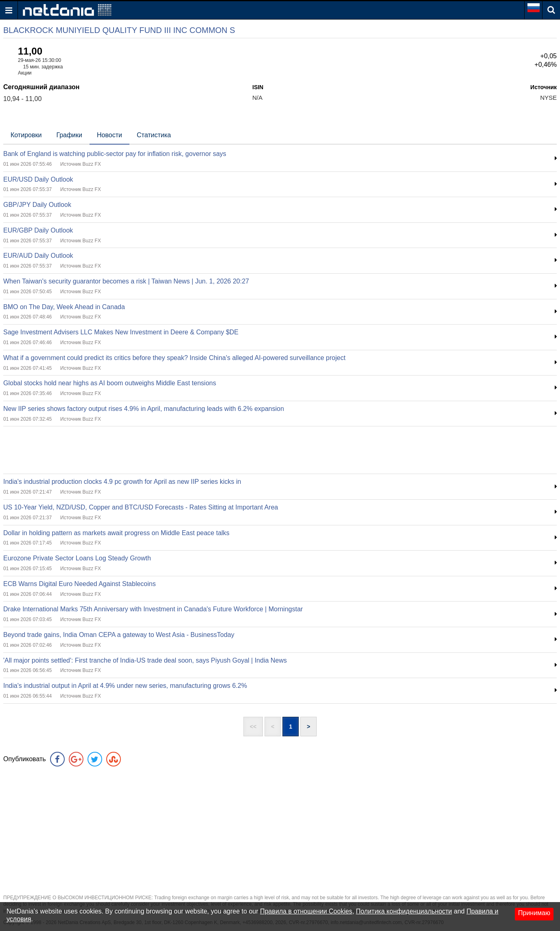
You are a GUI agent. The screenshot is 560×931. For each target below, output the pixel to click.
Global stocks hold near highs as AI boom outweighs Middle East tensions (110, 383)
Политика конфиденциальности (404, 911)
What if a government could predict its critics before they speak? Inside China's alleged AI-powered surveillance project (174, 358)
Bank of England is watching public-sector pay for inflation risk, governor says (115, 154)
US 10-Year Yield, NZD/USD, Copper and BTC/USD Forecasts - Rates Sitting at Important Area (141, 507)
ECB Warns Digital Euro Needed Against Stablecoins (80, 584)
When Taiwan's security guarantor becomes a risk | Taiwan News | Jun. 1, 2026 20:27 (126, 281)
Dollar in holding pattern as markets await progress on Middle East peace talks (116, 533)
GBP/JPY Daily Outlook (37, 205)
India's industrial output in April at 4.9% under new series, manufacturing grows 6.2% (125, 686)
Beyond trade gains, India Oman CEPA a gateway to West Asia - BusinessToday (119, 635)
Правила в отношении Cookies (306, 911)
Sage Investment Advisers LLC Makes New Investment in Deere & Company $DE (121, 332)
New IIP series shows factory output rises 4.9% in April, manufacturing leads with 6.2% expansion (144, 409)
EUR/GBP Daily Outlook (38, 230)
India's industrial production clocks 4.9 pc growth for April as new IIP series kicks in (122, 482)
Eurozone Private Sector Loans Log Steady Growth (77, 558)
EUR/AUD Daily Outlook (38, 256)
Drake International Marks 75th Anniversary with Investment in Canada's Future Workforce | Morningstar (153, 609)
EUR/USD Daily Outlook (38, 179)
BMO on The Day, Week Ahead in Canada (64, 307)
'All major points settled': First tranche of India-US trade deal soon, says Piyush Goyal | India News (145, 660)
